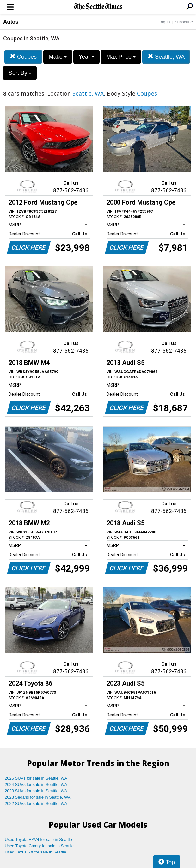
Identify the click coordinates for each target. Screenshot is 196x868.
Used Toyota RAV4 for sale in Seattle (38, 839)
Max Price (121, 57)
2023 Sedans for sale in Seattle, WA (38, 797)
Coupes (23, 57)
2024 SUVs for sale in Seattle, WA (36, 785)
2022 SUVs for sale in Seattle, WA (36, 803)
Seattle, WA (166, 57)
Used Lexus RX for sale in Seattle (35, 852)
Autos (11, 22)
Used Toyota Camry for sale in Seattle (39, 846)
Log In (164, 22)
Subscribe (184, 22)
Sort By (20, 73)
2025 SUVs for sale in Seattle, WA (36, 778)
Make (58, 57)
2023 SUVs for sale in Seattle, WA (36, 791)
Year (86, 57)
